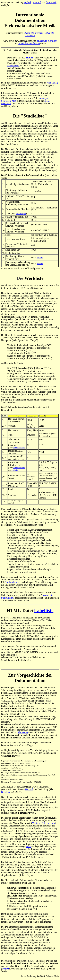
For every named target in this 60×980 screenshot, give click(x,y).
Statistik (15, 470)
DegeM (5, 969)
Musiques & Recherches (43, 823)
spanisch (37, 2)
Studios (30, 58)
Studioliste (29, 33)
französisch (51, 2)
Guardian (6, 792)
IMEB (29, 847)
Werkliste (39, 33)
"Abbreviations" (19, 448)
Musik (13, 66)
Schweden (6, 101)
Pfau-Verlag (52, 83)
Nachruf (29, 789)
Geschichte (30, 36)
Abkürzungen (21, 214)
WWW (40, 258)
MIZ (14, 101)
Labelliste (49, 33)
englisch (27, 2)
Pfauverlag (23, 732)
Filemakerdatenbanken (29, 43)
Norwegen (44, 98)
